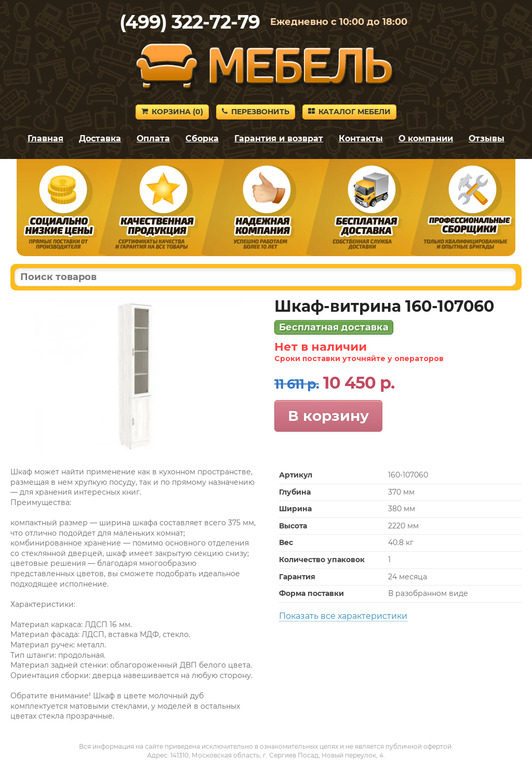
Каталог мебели (349, 112)
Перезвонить (256, 112)
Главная (45, 138)
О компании (426, 138)
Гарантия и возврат (279, 138)
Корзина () (172, 112)
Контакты (361, 138)
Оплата (153, 138)
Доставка (100, 138)
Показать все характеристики (343, 616)
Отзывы (487, 138)
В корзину (328, 416)
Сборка (202, 138)
